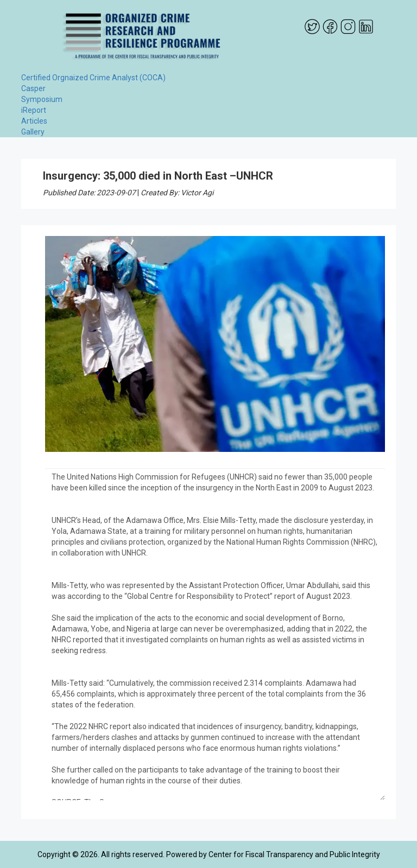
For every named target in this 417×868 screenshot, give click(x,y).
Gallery (33, 132)
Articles (34, 121)
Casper (33, 88)
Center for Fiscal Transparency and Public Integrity (294, 854)
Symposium (42, 99)
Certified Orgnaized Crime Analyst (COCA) (93, 78)
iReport (34, 110)
